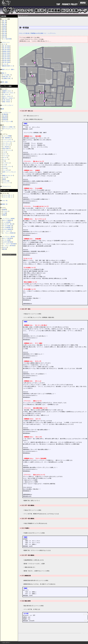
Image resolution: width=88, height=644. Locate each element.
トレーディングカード (7, 105)
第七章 (4, 32)
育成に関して (6, 77)
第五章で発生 (6, 53)
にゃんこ (5, 64)
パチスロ (5, 177)
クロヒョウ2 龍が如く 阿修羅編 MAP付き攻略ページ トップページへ (37, 33)
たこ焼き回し (6, 147)
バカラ (4, 152)
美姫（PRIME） (7, 102)
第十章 (4, 37)
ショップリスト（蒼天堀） (9, 237)
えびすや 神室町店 (8, 229)
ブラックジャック (7, 150)
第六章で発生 (6, 55)
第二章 (4, 23)
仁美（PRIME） (7, 100)
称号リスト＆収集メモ (9, 127)
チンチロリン (6, 163)
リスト (4, 44)
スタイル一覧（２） (8, 197)
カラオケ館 (6, 181)
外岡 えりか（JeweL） (9, 93)
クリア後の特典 (7, 39)
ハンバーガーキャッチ (9, 141)
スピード (5, 154)
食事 (3, 109)
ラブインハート (7, 183)
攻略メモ (4, 73)
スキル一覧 (4, 201)
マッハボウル (6, 170)
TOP (58, 4)
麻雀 (4, 179)
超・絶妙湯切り (7, 138)
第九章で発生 (6, 60)
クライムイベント (6, 186)
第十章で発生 (6, 62)
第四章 (4, 26)
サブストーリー (6, 42)
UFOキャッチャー (7, 167)
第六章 (4, 30)
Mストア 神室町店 (7, 220)
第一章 (4, 21)
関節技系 (5, 118)
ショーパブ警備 (7, 136)
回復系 (4, 210)
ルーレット (6, 159)
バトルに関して (7, 75)
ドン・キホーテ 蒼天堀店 (9, 244)
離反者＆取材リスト (8, 66)
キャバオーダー (7, 145)
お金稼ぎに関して (7, 78)
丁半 (4, 161)
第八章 (4, 33)
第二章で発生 (6, 48)
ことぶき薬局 (6, 222)
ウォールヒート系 (7, 121)
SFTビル (5, 247)
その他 (4, 213)
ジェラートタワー (7, 140)
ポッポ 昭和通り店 (8, 228)
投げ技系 (5, 116)
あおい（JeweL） (7, 96)
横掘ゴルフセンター (8, 176)
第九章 (4, 35)
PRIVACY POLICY (70, 4)
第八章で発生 (6, 59)
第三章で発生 (6, 50)
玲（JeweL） (6, 94)
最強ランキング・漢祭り (8, 69)
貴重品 (4, 215)
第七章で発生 (6, 57)
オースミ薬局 (6, 240)
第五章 (4, 28)
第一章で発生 (6, 46)
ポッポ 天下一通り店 (8, 224)
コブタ (4, 165)
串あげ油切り (6, 149)
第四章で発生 (6, 51)
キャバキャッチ (7, 143)
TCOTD (5, 168)
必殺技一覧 (4, 204)
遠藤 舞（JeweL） (7, 91)
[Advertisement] (9, 283)
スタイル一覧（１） (8, 195)
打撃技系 (5, 114)
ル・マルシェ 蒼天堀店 (9, 246)
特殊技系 (5, 120)
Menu (83, 3)
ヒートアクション (6, 112)
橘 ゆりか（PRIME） (8, 98)
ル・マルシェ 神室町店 (9, 233)
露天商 (4, 249)
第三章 (4, 24)
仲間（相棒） (5, 82)
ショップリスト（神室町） (9, 219)
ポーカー (5, 158)
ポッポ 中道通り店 (8, 226)
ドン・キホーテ (7, 231)
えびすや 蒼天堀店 (8, 242)
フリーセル (6, 156)
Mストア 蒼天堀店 (7, 238)
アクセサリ (6, 211)
